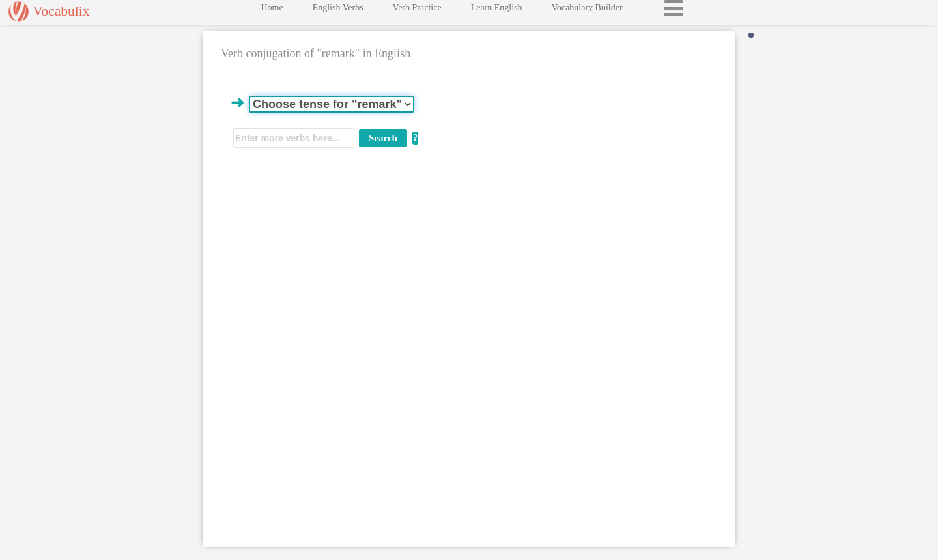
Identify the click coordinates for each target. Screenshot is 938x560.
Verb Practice (417, 11)
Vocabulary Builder (587, 11)
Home (272, 11)
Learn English (497, 11)
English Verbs (338, 11)
